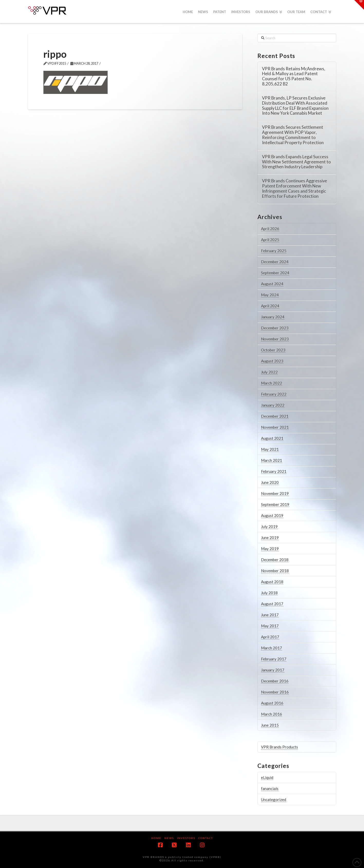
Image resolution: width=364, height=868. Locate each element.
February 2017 (274, 659)
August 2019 (272, 515)
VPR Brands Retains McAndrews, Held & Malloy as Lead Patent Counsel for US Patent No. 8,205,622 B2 (294, 76)
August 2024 (272, 284)
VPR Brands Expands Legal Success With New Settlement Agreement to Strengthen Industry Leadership (296, 162)
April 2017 (270, 637)
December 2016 (275, 681)
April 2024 (270, 306)
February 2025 (274, 251)
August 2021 (272, 438)
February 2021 (274, 471)
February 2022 (274, 394)
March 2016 (272, 714)
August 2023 (272, 361)
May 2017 (270, 626)
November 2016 (275, 692)
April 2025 (270, 240)
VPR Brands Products (279, 747)
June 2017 (270, 615)
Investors (186, 838)
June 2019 (270, 538)
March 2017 (272, 648)
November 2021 (275, 427)
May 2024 (270, 295)
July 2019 (269, 526)
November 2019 (275, 493)
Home (156, 838)
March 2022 (272, 383)
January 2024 (273, 317)
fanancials (270, 788)
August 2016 (272, 703)
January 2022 (273, 405)
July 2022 (269, 372)
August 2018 (272, 582)
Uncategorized (274, 799)
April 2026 (270, 229)
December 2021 (275, 416)
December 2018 (275, 560)
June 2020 (270, 482)
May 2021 (270, 449)
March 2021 (272, 460)
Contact (206, 838)
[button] (359, 5)
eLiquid (267, 777)
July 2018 (269, 593)
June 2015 (270, 725)
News (169, 838)
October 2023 (273, 350)
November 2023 (275, 339)
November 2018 (275, 571)
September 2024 (275, 273)
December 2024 (275, 262)
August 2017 (272, 604)
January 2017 (273, 670)
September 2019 (275, 504)
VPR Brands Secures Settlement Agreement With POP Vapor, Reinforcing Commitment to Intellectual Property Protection (293, 135)
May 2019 (270, 549)
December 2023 (275, 328)
